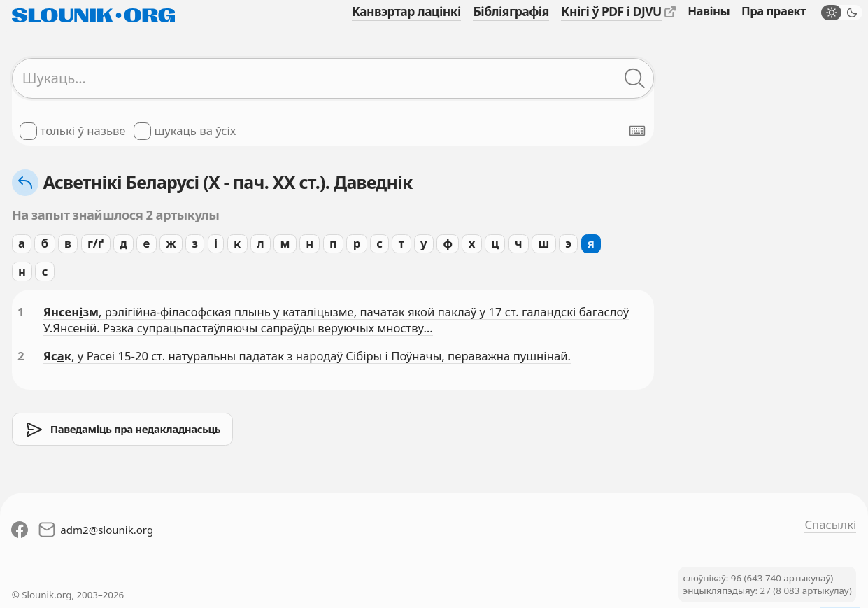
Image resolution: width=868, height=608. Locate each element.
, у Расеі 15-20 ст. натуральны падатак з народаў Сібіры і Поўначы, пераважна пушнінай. (321, 356)
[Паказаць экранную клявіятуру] (637, 131)
